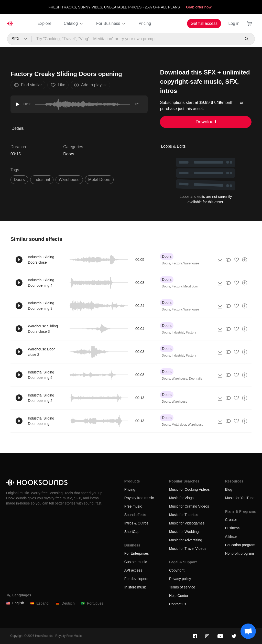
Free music (133, 506)
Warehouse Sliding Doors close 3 (43, 329)
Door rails (196, 379)
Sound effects (135, 515)
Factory (177, 263)
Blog (228, 489)
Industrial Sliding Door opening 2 (41, 398)
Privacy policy (180, 579)
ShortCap (132, 532)
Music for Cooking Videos (189, 489)
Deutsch (65, 603)
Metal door (191, 286)
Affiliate (231, 536)
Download (206, 122)
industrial (42, 180)
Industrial (178, 332)
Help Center (179, 596)
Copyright (177, 570)
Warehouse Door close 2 (41, 352)
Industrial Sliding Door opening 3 (41, 306)
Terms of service (182, 587)
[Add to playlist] (245, 260)
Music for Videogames (187, 523)
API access (133, 570)
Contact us (178, 604)
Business (232, 528)
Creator (231, 520)
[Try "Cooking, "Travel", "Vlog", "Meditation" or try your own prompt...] (136, 39)
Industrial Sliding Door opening (41, 421)
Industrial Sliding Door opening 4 (41, 283)
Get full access (204, 23)
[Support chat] (248, 631)
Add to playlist (90, 85)
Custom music (136, 562)
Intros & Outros (136, 523)
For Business (111, 24)
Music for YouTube (240, 498)
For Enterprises (137, 553)
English (15, 603)
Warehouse (191, 263)
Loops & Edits (173, 146)
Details (18, 128)
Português (92, 603)
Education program (240, 545)
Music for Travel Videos (188, 549)
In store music (135, 587)
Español (40, 603)
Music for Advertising (186, 540)
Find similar (28, 85)
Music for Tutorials (184, 515)
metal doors (99, 180)
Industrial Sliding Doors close (41, 260)
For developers (136, 579)
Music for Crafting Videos (189, 506)
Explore (45, 23)
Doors (69, 154)
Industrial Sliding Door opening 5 (41, 375)
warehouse (69, 180)
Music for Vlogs (181, 498)
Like (58, 85)
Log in (234, 23)
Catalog (74, 24)
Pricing (145, 23)
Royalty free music (139, 498)
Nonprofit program (239, 553)
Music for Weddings (185, 532)
